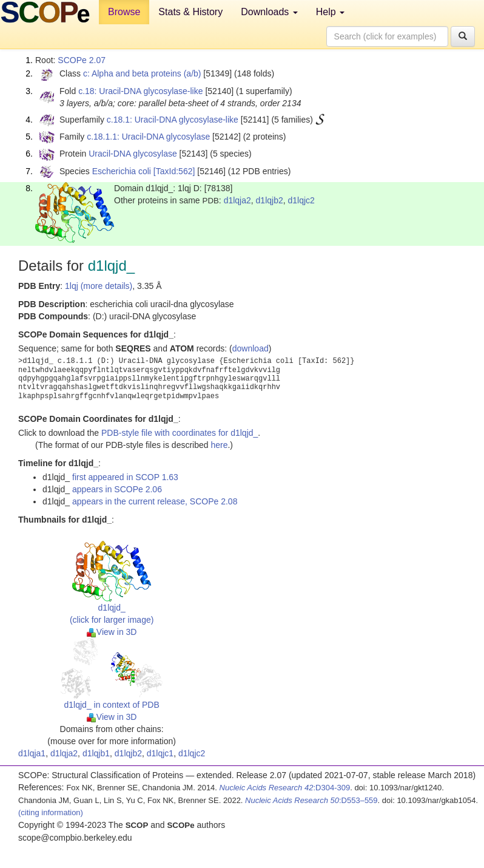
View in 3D (112, 632)
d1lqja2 (237, 200)
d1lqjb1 (96, 753)
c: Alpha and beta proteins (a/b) (142, 73)
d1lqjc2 (301, 200)
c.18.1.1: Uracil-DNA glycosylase (148, 137)
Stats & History (190, 12)
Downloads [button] (269, 12)
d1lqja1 (32, 753)
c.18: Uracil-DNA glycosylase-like (140, 91)
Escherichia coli (122, 171)
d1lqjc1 (160, 753)
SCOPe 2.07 (82, 60)
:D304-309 (285, 788)
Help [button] (330, 12)
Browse (124, 12)
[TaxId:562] (174, 171)
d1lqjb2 (270, 200)
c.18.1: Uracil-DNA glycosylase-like (173, 120)
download (250, 348)
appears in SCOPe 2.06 (117, 489)
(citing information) (51, 812)
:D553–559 (311, 800)
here (219, 445)
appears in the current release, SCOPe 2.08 (155, 501)
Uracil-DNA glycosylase (133, 154)
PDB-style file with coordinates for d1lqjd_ (180, 433)
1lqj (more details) (99, 286)
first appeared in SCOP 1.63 (125, 477)
